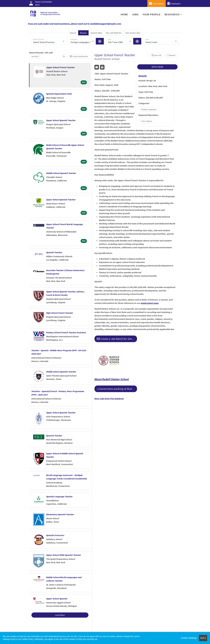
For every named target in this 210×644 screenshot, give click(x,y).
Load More (60, 615)
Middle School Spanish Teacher (61, 173)
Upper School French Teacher (61, 67)
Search (73, 33)
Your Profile (152, 14)
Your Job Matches (114, 33)
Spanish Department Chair (59, 94)
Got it (203, 638)
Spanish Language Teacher (59, 496)
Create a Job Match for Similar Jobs (117, 339)
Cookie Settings (189, 638)
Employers (174, 3)
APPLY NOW (157, 67)
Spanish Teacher (54, 252)
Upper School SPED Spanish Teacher (64, 555)
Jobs (135, 14)
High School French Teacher (60, 313)
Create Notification (79, 56)
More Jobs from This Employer (109, 398)
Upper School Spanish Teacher (61, 120)
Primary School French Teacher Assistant (66, 332)
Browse (83, 33)
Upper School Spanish (57, 599)
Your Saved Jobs (133, 33)
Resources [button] (172, 14)
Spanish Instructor (55, 535)
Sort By (35, 56)
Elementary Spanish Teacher (60, 514)
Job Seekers (157, 3)
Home (124, 14)
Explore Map (96, 33)
